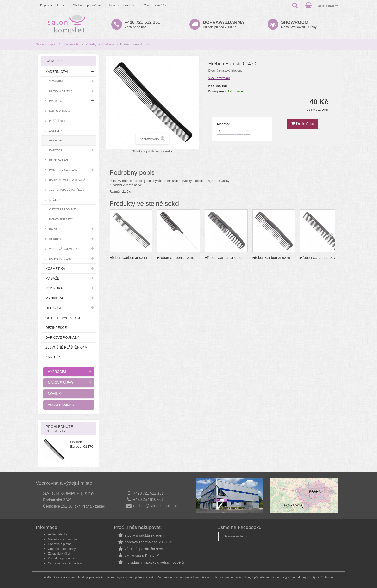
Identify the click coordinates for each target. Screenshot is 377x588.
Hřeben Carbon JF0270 (271, 258)
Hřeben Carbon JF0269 (224, 258)
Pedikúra (54, 288)
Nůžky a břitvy (60, 91)
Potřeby (91, 44)
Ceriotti (55, 239)
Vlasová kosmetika (64, 249)
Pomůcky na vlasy (63, 170)
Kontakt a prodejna (122, 5)
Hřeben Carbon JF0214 (129, 258)
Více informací (219, 78)
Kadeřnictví (72, 44)
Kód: (212, 86)
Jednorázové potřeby (66, 190)
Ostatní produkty (63, 209)
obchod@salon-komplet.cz (155, 506)
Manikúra (54, 298)
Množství (224, 124)
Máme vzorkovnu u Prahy (299, 24)
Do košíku (302, 124)
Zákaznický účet (155, 5)
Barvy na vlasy (61, 259)
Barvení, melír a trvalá (67, 180)
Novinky (55, 394)
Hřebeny (108, 44)
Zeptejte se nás (142, 24)
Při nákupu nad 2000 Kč (223, 24)
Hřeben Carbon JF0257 (176, 258)
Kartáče (55, 150)
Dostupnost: (218, 91)
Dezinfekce (56, 328)
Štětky (54, 199)
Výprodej (57, 372)
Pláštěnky (57, 121)
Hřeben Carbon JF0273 (319, 258)
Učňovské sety (61, 219)
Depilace (54, 308)
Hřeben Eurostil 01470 (82, 444)
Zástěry (55, 131)
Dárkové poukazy (62, 337)
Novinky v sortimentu (62, 539)
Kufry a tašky (60, 111)
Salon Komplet (46, 44)
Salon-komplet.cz (236, 536)
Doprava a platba (52, 5)
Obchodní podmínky (87, 5)
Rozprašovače (60, 160)
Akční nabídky (58, 534)
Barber (54, 229)
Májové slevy (61, 383)
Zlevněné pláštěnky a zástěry (66, 352)
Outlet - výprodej (63, 318)
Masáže (52, 278)
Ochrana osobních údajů (65, 563)
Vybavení (56, 81)
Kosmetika (55, 269)
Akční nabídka (61, 405)
